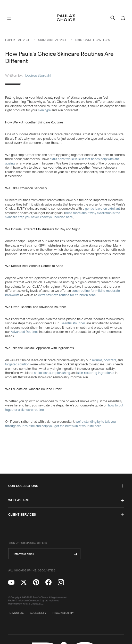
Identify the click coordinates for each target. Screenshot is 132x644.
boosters (110, 360)
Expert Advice (18, 40)
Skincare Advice (53, 40)
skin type (44, 110)
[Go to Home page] (66, 18)
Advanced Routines (25, 332)
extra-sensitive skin (63, 159)
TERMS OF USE (16, 613)
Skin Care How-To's (93, 40)
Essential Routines (73, 323)
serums (97, 360)
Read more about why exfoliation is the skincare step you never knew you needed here (63, 215)
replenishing (61, 373)
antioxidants (43, 373)
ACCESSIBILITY (38, 613)
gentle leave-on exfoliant (102, 208)
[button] (9, 18)
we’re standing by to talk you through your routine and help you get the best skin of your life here (60, 424)
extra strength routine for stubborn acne (67, 295)
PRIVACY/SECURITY (63, 613)
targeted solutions (18, 364)
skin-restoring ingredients (96, 373)
